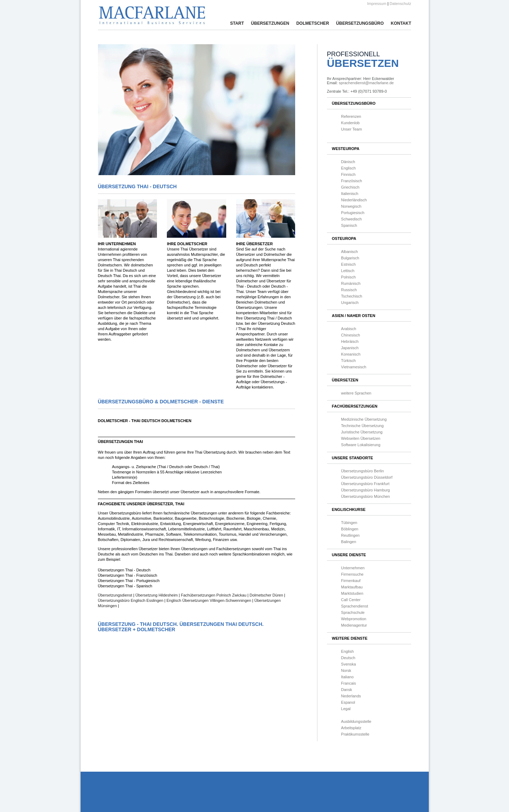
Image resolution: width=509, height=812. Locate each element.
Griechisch (350, 187)
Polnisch (349, 277)
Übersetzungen (270, 23)
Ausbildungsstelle (356, 721)
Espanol (348, 702)
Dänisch (348, 162)
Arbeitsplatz (351, 728)
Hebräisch (350, 341)
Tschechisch (352, 296)
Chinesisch (351, 335)
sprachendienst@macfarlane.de (366, 83)
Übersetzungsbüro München (365, 496)
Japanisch (350, 348)
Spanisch (349, 225)
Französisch (352, 181)
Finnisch (348, 174)
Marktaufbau (352, 587)
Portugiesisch (353, 213)
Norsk (346, 670)
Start (237, 23)
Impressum (377, 4)
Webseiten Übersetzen (361, 438)
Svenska (349, 664)
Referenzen (351, 116)
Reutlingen (350, 535)
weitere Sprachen (356, 393)
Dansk (347, 690)
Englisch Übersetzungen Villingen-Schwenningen (209, 600)
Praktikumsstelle (355, 734)
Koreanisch (351, 354)
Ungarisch (350, 303)
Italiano (347, 677)
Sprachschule (353, 612)
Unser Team (352, 129)
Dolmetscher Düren (266, 595)
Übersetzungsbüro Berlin (362, 471)
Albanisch (350, 252)
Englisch (349, 168)
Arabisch (349, 329)
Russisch (349, 290)
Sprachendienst (355, 606)
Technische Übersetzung (362, 426)
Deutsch (348, 658)
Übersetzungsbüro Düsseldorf (367, 477)
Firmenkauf (351, 581)
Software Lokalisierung (361, 445)
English (347, 651)
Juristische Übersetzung (362, 432)
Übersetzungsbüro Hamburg (365, 490)
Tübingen (349, 523)
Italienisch (350, 194)
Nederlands (351, 696)
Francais (349, 683)
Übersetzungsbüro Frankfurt (365, 484)
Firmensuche (352, 574)
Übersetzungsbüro (360, 23)
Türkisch (349, 361)
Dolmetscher (313, 23)
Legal (346, 709)
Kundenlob (350, 123)
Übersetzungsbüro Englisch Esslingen (131, 600)
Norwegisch (351, 206)
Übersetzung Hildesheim (157, 595)
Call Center (351, 600)
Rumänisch (351, 283)
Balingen (349, 542)
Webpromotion (354, 619)
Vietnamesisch (354, 367)
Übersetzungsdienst (116, 595)
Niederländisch (354, 200)
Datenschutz (400, 4)
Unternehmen (353, 568)
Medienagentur (354, 625)
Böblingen (350, 529)
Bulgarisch (350, 258)
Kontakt (401, 23)
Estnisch (349, 264)
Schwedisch (352, 219)
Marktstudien (352, 593)
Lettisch (348, 271)
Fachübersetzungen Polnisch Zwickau (214, 595)
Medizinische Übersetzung (364, 419)
